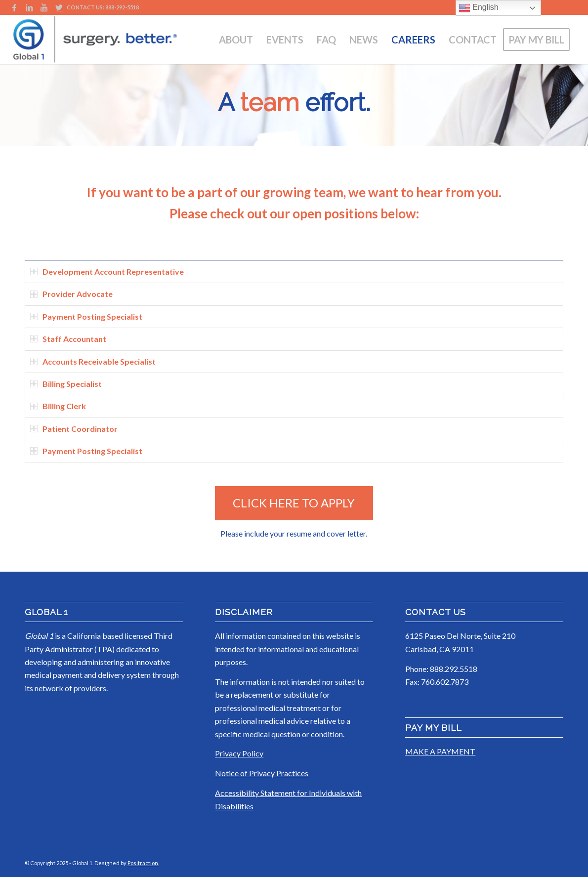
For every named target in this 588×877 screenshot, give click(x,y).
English (479, 8)
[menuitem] (236, 40)
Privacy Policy (239, 753)
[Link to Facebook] (15, 7)
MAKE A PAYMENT (440, 751)
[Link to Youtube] (44, 7)
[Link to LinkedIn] (29, 7)
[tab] (294, 272)
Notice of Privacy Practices (262, 773)
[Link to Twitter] (59, 7)
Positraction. (143, 863)
